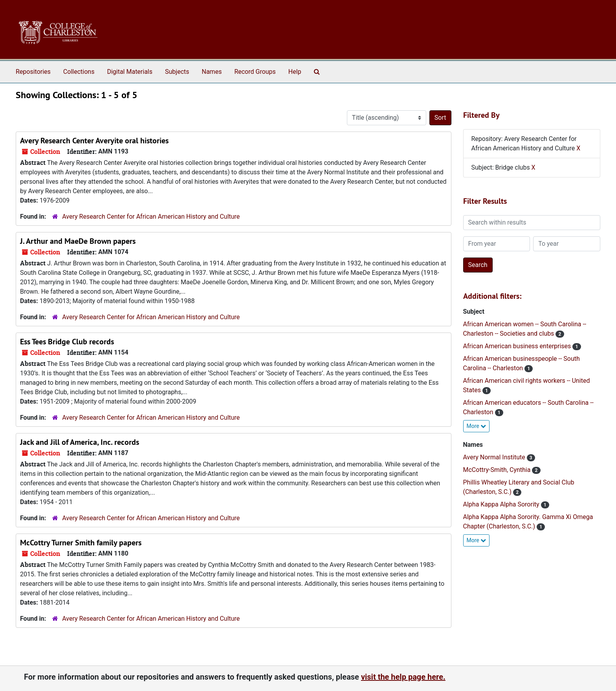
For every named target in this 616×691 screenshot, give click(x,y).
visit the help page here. (403, 677)
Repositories (33, 72)
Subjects (177, 72)
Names (212, 72)
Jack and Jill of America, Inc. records (80, 442)
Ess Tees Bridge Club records (67, 342)
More (477, 426)
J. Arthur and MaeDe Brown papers (78, 241)
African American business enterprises (518, 346)
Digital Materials (130, 72)
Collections (79, 72)
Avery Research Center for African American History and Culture (151, 217)
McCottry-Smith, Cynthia (498, 470)
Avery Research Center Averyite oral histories (94, 141)
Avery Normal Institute (495, 457)
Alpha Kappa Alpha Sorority (502, 504)
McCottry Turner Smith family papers (81, 543)
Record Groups (255, 72)
